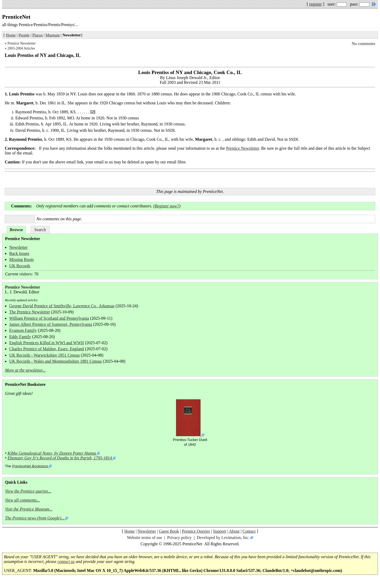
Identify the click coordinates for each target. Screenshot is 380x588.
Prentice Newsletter (22, 43)
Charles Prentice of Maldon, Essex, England (47, 349)
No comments (364, 44)
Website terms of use (144, 538)
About (234, 531)
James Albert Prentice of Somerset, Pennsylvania (51, 324)
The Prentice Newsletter (30, 312)
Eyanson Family (23, 330)
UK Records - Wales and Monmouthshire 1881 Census (56, 361)
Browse (16, 230)
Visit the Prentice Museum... (29, 509)
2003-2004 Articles (21, 48)
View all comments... (22, 500)
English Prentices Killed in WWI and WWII (47, 343)
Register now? (167, 206)
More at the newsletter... (25, 370)
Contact (249, 531)
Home (11, 35)
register (316, 4)
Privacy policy (179, 538)
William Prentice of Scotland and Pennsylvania (49, 318)
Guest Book (169, 531)
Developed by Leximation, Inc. (223, 538)
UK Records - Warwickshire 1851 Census (44, 355)
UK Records (20, 266)
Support (220, 531)
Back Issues (19, 253)
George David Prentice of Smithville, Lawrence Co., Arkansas (62, 306)
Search (40, 230)
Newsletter (18, 247)
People (24, 35)
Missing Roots (22, 259)
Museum (53, 35)
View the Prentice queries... (28, 491)
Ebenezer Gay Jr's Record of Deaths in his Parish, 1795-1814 (60, 458)
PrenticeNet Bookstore (30, 466)
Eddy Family (20, 337)
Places (38, 35)
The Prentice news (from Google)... (35, 518)
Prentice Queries (196, 531)
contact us (66, 562)
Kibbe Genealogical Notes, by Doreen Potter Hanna (52, 453)
